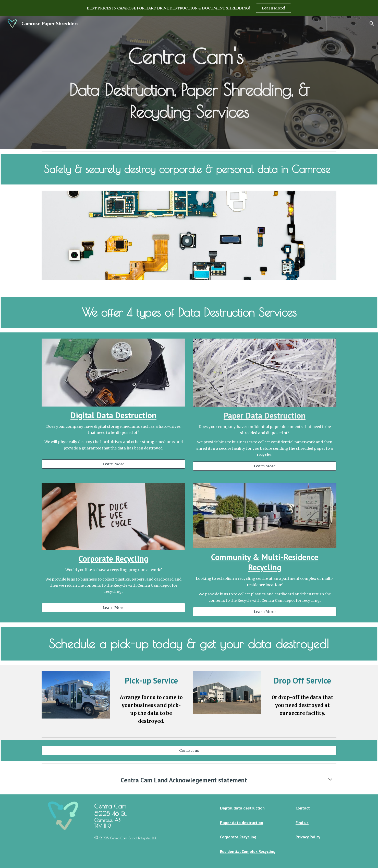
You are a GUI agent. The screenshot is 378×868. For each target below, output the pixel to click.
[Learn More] (113, 464)
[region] (189, 8)
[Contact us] (189, 750)
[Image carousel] (189, 239)
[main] (189, 83)
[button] (372, 24)
